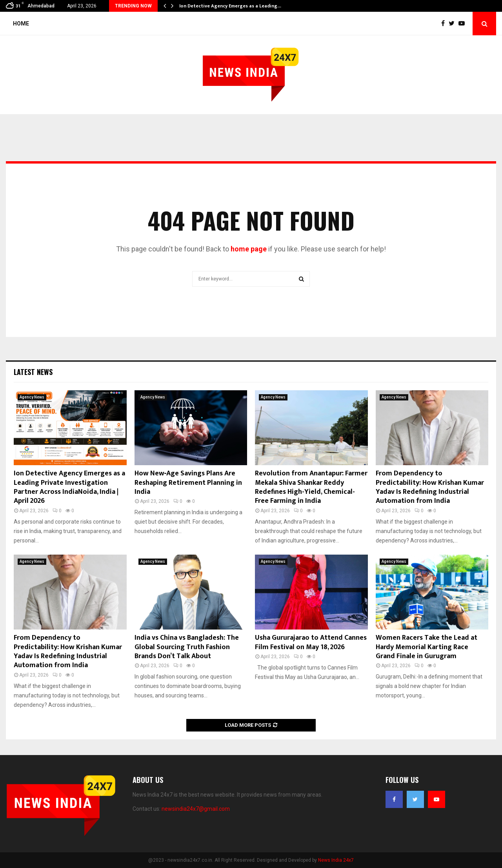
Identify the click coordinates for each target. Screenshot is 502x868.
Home (21, 24)
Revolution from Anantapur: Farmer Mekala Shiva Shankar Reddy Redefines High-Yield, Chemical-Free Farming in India (311, 487)
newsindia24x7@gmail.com (196, 809)
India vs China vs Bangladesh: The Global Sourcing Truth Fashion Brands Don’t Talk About (187, 647)
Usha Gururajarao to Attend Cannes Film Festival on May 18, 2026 (311, 642)
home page (249, 249)
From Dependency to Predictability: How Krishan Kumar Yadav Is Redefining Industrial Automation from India (430, 487)
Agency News (32, 397)
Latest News (33, 372)
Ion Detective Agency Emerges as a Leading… (230, 6)
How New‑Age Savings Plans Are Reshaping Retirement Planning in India (188, 483)
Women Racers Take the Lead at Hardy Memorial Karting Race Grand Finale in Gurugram (427, 647)
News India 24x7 (336, 860)
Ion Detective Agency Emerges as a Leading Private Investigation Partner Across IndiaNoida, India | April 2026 (69, 487)
